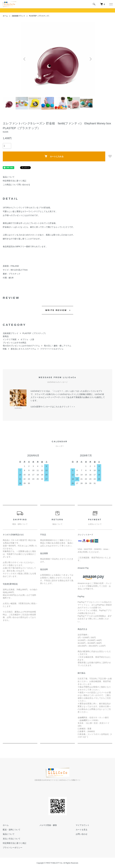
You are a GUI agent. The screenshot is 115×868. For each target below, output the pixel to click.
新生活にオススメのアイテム (23, 349)
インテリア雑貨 (10, 339)
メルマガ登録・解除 (48, 825)
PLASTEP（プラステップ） (40, 16)
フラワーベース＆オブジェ (52, 349)
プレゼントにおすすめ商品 (14, 343)
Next (90, 59)
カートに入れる (54, 156)
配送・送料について (12, 830)
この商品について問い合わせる (16, 185)
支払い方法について (12, 839)
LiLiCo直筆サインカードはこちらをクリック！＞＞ (53, 407)
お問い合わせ (82, 834)
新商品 (6, 336)
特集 (5, 349)
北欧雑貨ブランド (18, 16)
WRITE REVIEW (56, 310)
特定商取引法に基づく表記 (14, 181)
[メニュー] (111, 4)
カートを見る (82, 830)
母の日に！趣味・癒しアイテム (58, 346)
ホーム (5, 16)
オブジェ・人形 (27, 339)
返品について (9, 177)
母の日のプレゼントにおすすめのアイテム (21, 346)
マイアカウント (83, 825)
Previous (25, 59)
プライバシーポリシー (13, 848)
